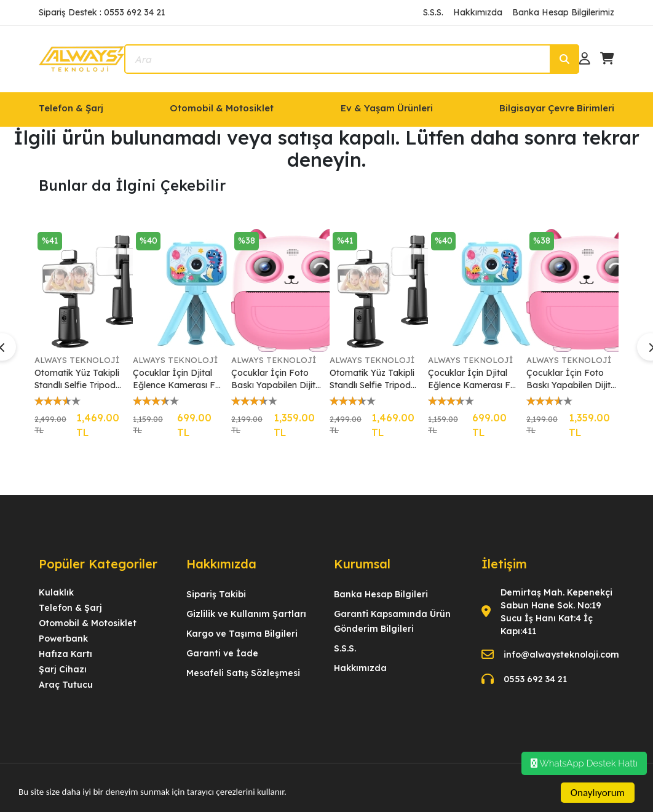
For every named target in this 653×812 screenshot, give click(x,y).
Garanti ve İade (222, 653)
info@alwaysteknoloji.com (561, 655)
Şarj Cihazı (63, 669)
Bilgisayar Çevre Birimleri (557, 108)
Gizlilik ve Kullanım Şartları (246, 614)
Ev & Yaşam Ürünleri (387, 108)
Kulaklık (56, 592)
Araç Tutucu (66, 685)
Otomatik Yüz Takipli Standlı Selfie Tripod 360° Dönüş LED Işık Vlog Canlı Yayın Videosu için (78, 379)
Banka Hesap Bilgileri (381, 594)
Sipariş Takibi (216, 594)
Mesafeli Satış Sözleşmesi (243, 673)
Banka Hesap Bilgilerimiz (563, 12)
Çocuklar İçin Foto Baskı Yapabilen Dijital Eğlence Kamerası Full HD (277, 379)
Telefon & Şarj (71, 108)
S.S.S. (433, 12)
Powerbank (63, 639)
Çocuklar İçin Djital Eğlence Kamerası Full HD (178, 379)
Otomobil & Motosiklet (222, 108)
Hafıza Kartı (65, 654)
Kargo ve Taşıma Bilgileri (242, 634)
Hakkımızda (478, 12)
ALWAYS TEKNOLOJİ (77, 360)
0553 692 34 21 (535, 679)
